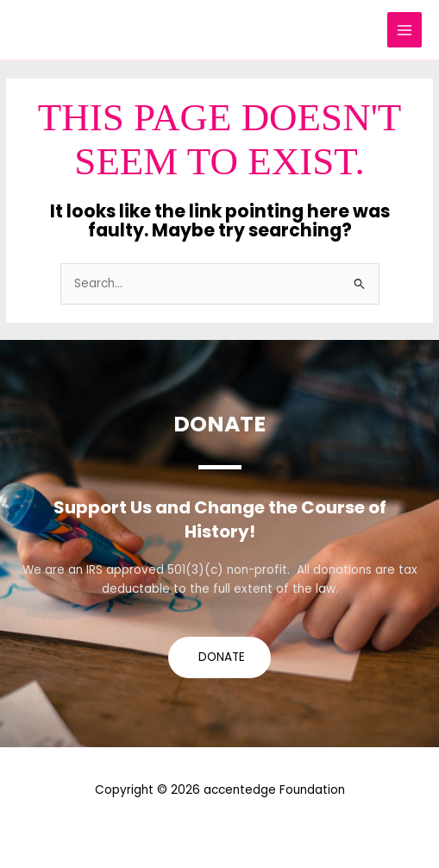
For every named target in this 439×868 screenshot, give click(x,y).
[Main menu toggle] (405, 30)
